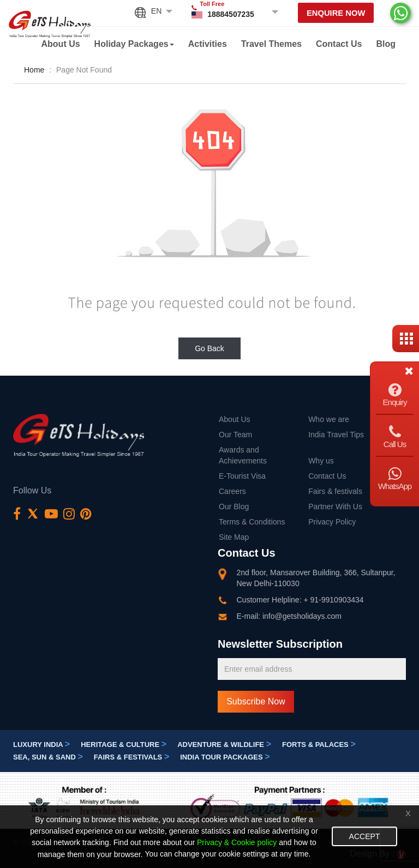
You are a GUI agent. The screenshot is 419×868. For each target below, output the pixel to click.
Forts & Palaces (319, 745)
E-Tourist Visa (242, 476)
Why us (321, 461)
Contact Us (339, 44)
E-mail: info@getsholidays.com (289, 616)
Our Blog (234, 507)
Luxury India (41, 745)
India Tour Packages (225, 757)
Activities (208, 44)
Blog (386, 44)
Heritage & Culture (124, 745)
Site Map (234, 537)
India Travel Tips (336, 435)
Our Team (235, 435)
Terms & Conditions (252, 522)
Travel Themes (271, 44)
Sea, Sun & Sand (48, 757)
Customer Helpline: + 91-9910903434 (300, 600)
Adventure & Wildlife (224, 745)
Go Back (209, 348)
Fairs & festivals (335, 491)
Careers (232, 491)
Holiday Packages (134, 44)
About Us (61, 44)
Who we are (329, 419)
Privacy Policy (332, 522)
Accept (365, 836)
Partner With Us (335, 507)
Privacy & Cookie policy (237, 843)
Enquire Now (335, 13)
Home (34, 70)
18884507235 (230, 14)
